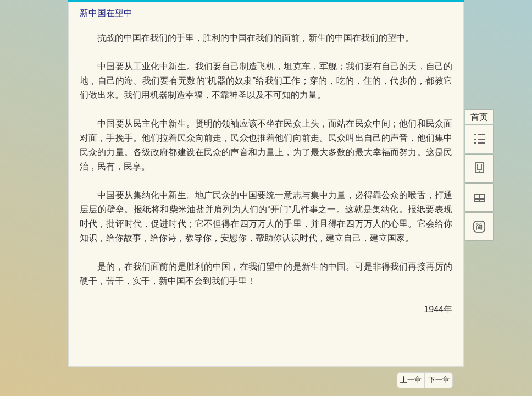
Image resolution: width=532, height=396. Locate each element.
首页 (479, 117)
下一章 (439, 380)
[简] (479, 227)
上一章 (411, 380)
